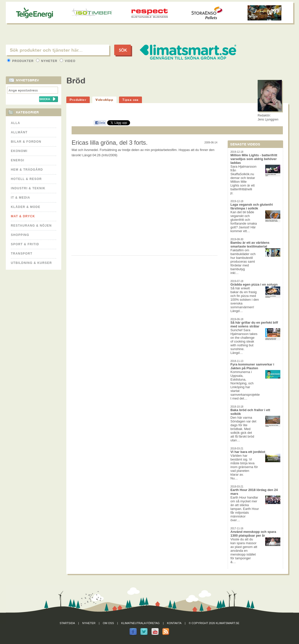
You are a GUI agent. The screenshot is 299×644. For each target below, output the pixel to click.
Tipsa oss (130, 100)
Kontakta (174, 623)
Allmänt (19, 132)
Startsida (67, 623)
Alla (16, 123)
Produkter (21, 61)
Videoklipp (104, 100)
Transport (22, 254)
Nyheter (47, 61)
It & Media (21, 198)
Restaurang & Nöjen (31, 226)
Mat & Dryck (23, 216)
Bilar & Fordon (26, 142)
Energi (18, 160)
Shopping (20, 235)
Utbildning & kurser (31, 263)
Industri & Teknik (28, 188)
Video (68, 61)
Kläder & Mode (26, 207)
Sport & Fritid (25, 244)
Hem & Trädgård (27, 170)
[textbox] (57, 50)
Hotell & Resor (26, 179)
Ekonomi (19, 151)
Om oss (108, 623)
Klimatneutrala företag (140, 623)
